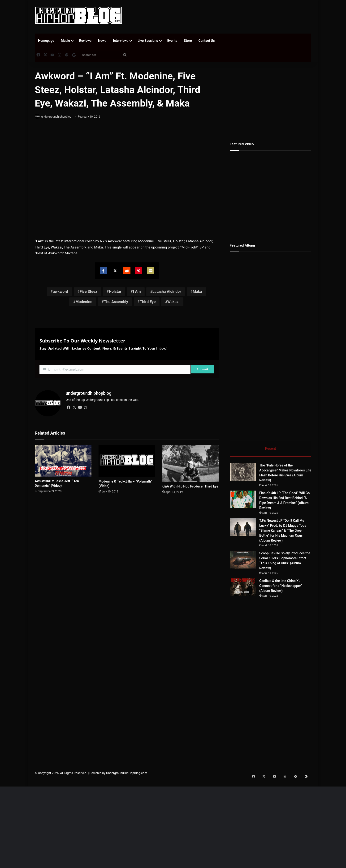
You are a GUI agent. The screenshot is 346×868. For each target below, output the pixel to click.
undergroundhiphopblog (58, 117)
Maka (197, 292)
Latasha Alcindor (167, 292)
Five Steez (88, 292)
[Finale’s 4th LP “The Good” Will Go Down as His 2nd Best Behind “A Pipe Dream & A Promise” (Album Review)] (243, 500)
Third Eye (148, 302)
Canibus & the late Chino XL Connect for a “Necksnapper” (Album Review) (281, 587)
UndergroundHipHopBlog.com (127, 774)
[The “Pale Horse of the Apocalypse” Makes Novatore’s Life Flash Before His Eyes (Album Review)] (243, 473)
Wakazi (173, 302)
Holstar (115, 292)
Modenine (84, 302)
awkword (61, 292)
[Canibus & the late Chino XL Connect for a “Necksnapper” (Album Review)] (243, 588)
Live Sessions (148, 41)
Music (65, 41)
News (102, 41)
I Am (137, 292)
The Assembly (116, 302)
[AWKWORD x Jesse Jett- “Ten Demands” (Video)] (63, 459)
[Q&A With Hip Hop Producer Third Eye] (191, 462)
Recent (270, 449)
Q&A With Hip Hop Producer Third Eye (190, 485)
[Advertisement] (220, 15)
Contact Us (206, 41)
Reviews (85, 41)
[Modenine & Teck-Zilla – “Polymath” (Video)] (127, 459)
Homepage (46, 41)
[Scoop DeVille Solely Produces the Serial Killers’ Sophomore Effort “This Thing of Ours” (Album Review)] (243, 561)
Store (188, 41)
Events (172, 41)
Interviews (121, 41)
